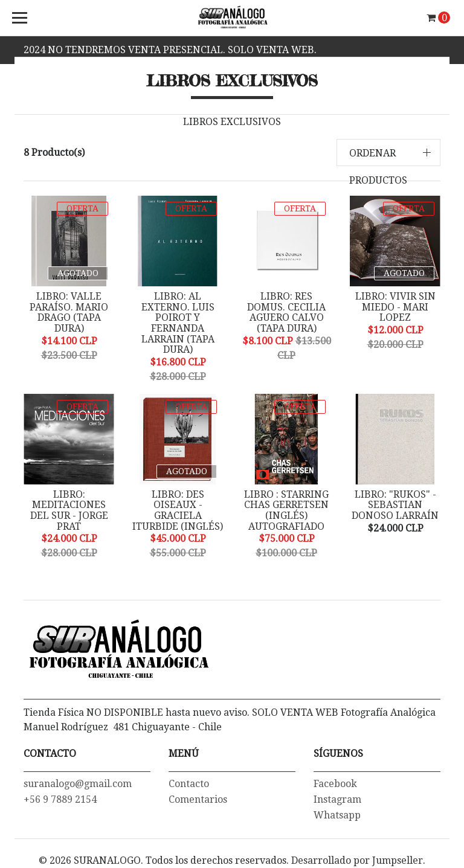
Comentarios (198, 799)
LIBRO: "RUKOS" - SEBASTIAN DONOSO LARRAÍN (395, 505)
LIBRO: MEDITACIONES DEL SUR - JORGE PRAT (69, 510)
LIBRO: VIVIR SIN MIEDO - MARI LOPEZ (395, 307)
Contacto (189, 784)
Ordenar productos (378, 167)
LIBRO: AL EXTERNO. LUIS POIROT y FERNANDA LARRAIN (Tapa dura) (178, 323)
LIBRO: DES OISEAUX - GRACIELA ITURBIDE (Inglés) (178, 510)
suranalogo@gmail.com (78, 784)
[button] (389, 153)
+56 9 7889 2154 (60, 799)
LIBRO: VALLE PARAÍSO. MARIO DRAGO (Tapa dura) (69, 312)
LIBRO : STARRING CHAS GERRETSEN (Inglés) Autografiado (286, 510)
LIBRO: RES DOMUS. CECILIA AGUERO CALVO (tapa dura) (286, 312)
